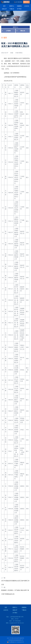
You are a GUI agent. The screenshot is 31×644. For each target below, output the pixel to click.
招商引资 (26, 2)
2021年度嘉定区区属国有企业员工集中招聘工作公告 (15, 583)
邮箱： (15, 623)
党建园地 (19, 6)
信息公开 (4, 9)
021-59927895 (18, 2)
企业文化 (27, 6)
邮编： (15, 619)
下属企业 (12, 9)
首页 (4, 6)
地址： (15, 617)
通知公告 (23, 31)
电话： (15, 621)
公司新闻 (8, 31)
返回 (4, 38)
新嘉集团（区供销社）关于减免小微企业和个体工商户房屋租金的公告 (15, 592)
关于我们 (19, 9)
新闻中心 (12, 6)
